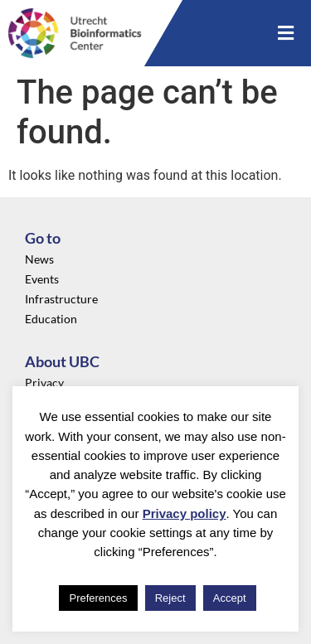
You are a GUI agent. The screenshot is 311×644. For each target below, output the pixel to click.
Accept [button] (230, 598)
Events (42, 279)
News (39, 259)
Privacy (44, 383)
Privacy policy (185, 513)
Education (51, 319)
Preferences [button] (98, 598)
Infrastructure (61, 299)
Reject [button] (170, 598)
